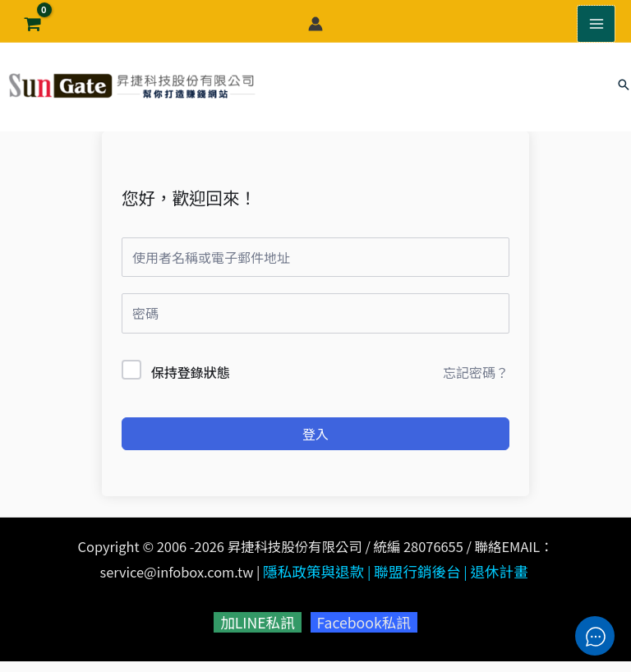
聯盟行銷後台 (416, 587)
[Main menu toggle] (597, 20)
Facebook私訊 (360, 635)
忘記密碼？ (476, 387)
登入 (315, 449)
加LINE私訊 (261, 635)
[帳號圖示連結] (315, 21)
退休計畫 (493, 587)
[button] (624, 94)
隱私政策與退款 (318, 587)
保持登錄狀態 (191, 387)
